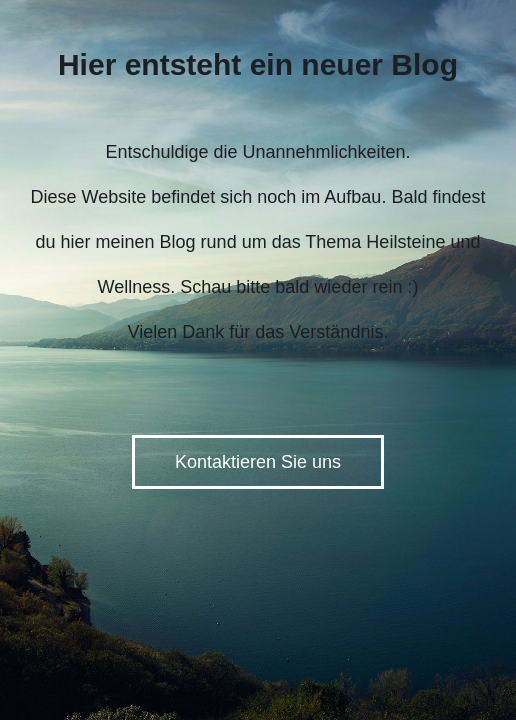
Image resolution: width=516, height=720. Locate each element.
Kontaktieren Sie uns (258, 462)
